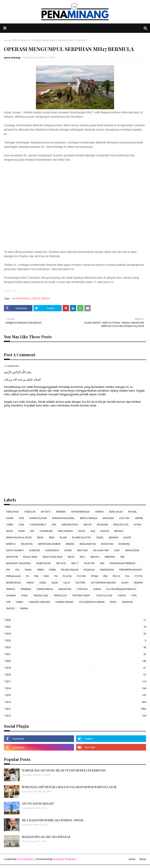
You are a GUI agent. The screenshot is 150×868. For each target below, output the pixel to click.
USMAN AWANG (64, 602)
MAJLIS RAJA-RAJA (53, 557)
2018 (76, 675)
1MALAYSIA (12, 512)
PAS (17, 570)
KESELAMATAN (88, 544)
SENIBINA (26, 589)
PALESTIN (89, 563)
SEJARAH (138, 583)
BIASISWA (108, 518)
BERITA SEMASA (21, 40)
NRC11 (75, 563)
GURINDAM (46, 531)
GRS (32, 531)
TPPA (134, 596)
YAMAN (24, 608)
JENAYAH (114, 537)
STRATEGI (82, 589)
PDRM (52, 570)
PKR (36, 576)
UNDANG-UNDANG (39, 602)
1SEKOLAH (30, 512)
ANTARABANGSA (21, 298)
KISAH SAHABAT (15, 550)
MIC (123, 557)
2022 (76, 647)
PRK (105, 576)
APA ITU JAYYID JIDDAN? (38, 804)
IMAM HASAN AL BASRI (19, 537)
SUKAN (97, 589)
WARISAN (127, 602)
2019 (76, 668)
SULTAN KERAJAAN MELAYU (121, 589)
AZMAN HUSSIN (38, 518)
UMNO (20, 602)
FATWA (137, 525)
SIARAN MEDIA (45, 589)
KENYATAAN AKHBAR (49, 544)
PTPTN (139, 576)
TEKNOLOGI (60, 596)
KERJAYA (70, 544)
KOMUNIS (35, 550)
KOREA (68, 550)
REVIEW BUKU (14, 583)
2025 (76, 627)
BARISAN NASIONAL (63, 518)
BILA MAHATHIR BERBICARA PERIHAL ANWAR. (53, 820)
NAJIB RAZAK (44, 563)
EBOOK (88, 525)
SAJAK (55, 583)
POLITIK (67, 576)
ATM (21, 518)
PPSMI (95, 576)
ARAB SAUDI (116, 512)
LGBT (117, 550)
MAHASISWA (132, 550)
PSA (127, 576)
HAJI (93, 531)
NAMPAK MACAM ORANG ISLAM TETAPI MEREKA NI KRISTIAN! (64, 770)
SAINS (43, 583)
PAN (102, 563)
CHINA (10, 525)
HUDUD (105, 531)
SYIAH (24, 596)
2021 (76, 654)
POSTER (81, 576)
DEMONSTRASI (70, 525)
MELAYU (95, 557)
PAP (8, 570)
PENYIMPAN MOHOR (130, 570)
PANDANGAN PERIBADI (122, 563)
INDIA (40, 537)
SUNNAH (11, 596)
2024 (76, 634)
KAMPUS (11, 544)
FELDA (9, 531)
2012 (76, 716)
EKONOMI (102, 525)
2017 (76, 681)
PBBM (40, 570)
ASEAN (10, 518)
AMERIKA (61, 512)
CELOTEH (124, 518)
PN (56, 576)
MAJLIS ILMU (30, 557)
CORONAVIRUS (38, 525)
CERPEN (139, 518)
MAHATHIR (12, 557)
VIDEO (113, 602)
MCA (83, 557)
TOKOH (122, 596)
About (143, 859)
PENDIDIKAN (107, 570)
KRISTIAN (82, 550)
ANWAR (99, 512)
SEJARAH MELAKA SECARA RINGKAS (46, 837)
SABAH (30, 583)
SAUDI (125, 583)
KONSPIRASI (52, 550)
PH (27, 576)
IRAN (52, 537)
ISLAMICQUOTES (81, 537)
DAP (54, 525)
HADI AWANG (65, 531)
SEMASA (11, 589)
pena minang (12, 58)
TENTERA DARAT (81, 596)
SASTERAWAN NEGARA (103, 583)
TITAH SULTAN (104, 596)
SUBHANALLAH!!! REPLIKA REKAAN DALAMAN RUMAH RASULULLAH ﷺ (69, 787)
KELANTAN (27, 544)
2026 (76, 620)
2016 (76, 688)
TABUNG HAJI (41, 596)
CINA (21, 525)
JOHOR (127, 537)
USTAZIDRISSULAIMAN (92, 602)
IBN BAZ (119, 531)
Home (7, 40)
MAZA (71, 557)
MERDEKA (110, 557)
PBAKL (28, 570)
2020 (76, 661)
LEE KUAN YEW (101, 550)
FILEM (21, 531)
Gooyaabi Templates (65, 859)
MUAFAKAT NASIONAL (19, 563)
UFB (8, 602)
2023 (76, 640)
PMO (46, 576)
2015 (76, 695)
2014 (76, 702)
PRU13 (116, 576)
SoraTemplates (25, 859)
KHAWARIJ (124, 544)
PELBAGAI (89, 570)
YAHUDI (10, 608)
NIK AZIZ (61, 563)
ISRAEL (100, 537)
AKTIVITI (46, 512)
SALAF (67, 583)
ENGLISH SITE (121, 525)
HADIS (82, 531)
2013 (76, 709)
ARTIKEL (132, 512)
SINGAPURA (65, 589)
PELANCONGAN (70, 570)
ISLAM (63, 537)
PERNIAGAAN (13, 576)
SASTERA (80, 583)
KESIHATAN (107, 544)
